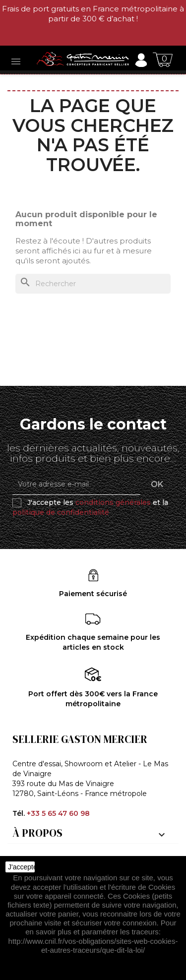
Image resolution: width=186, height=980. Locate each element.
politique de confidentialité (61, 512)
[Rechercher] (93, 284)
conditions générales (113, 502)
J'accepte (21, 867)
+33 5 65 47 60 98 (58, 813)
